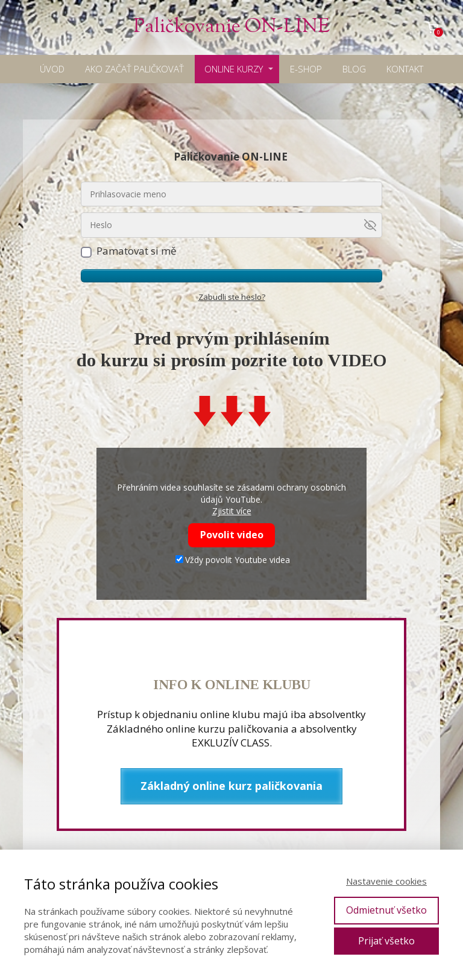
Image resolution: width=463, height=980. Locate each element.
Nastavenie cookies (386, 881)
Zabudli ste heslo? (232, 297)
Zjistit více (232, 511)
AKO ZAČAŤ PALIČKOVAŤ (134, 69)
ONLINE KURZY (234, 69)
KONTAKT (405, 69)
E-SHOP (306, 69)
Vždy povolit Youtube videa (233, 560)
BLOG (354, 69)
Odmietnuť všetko (386, 910)
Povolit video (232, 535)
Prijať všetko (386, 941)
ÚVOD (52, 69)
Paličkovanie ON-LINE (231, 27)
